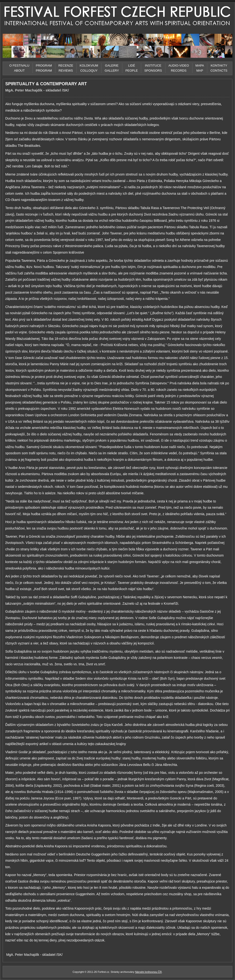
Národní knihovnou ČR (148, 972)
